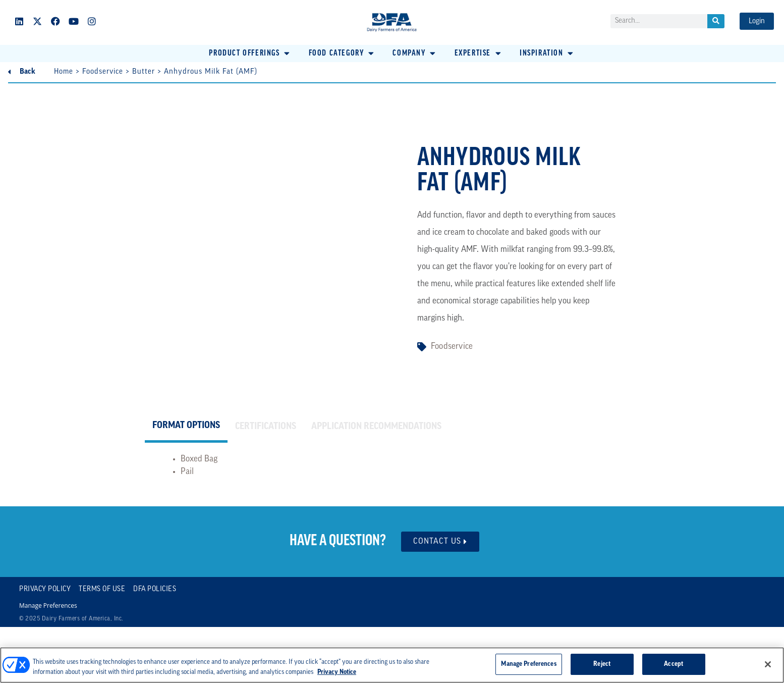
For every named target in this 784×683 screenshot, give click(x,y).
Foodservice (103, 72)
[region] (392, 665)
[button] (250, 54)
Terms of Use (102, 589)
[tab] (186, 427)
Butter (144, 72)
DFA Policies (155, 589)
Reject (602, 664)
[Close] (768, 664)
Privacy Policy (45, 589)
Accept (674, 664)
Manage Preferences (48, 606)
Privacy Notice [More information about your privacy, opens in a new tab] (337, 672)
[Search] (716, 21)
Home (64, 72)
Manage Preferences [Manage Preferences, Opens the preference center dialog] (528, 664)
